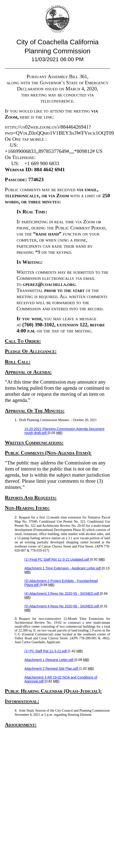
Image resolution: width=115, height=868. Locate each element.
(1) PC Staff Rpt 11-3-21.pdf (46, 651)
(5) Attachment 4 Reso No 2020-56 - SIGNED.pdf (62, 606)
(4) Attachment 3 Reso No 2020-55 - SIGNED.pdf (62, 594)
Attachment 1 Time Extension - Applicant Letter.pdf (63, 568)
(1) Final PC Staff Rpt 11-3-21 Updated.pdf (57, 559)
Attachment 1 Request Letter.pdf (49, 660)
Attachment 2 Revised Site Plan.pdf (52, 669)
